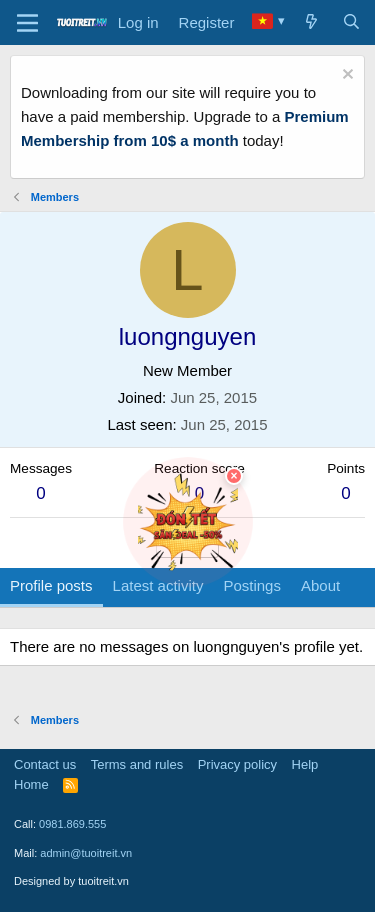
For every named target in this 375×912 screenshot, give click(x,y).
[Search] (351, 23)
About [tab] (320, 585)
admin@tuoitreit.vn (86, 853)
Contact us (45, 764)
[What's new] (311, 23)
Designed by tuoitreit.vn (71, 881)
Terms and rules (137, 764)
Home (31, 784)
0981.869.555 (72, 824)
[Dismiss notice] (345, 76)
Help (305, 764)
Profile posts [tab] (51, 585)
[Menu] (27, 23)
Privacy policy (237, 764)
